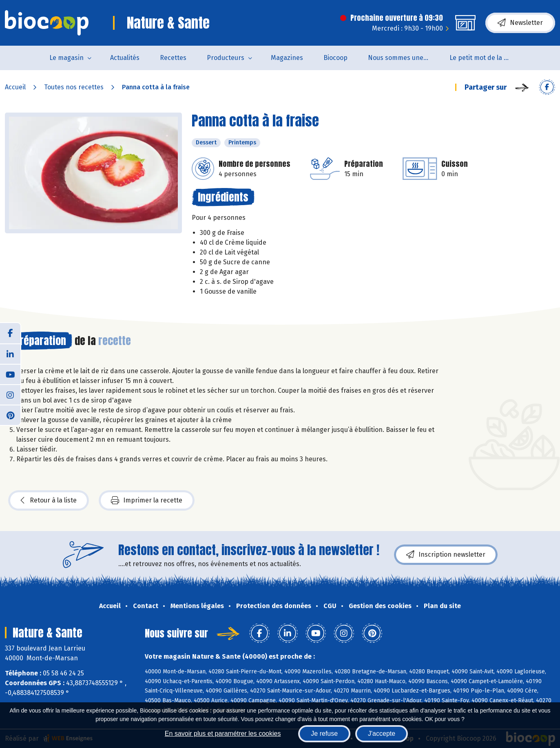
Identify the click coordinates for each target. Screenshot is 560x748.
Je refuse (324, 734)
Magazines (287, 58)
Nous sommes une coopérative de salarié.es (404, 58)
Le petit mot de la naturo (485, 58)
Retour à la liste (49, 500)
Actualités (125, 58)
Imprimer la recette (147, 500)
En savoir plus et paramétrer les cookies (223, 734)
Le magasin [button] (66, 58)
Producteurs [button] (226, 58)
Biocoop (335, 58)
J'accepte (382, 734)
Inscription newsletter (446, 555)
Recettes (173, 58)
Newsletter (520, 23)
